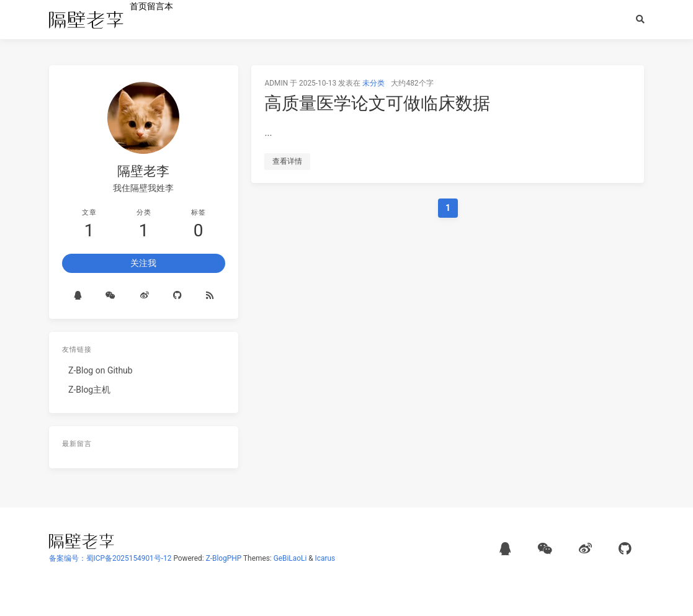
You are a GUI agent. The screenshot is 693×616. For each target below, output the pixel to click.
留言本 (160, 6)
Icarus (325, 558)
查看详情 (287, 161)
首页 (138, 6)
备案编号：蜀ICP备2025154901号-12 (110, 558)
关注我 (143, 263)
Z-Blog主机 (89, 390)
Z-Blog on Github (101, 370)
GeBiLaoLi (290, 558)
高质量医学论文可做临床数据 (377, 103)
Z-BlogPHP (224, 558)
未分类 (373, 83)
